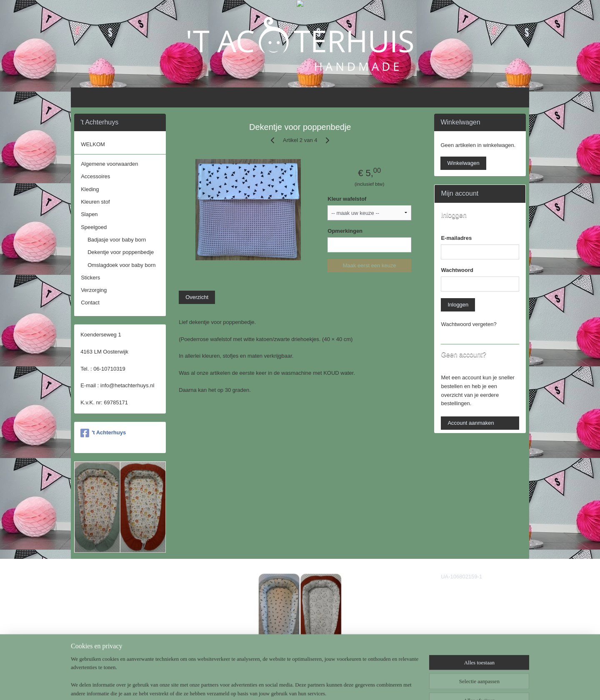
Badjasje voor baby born (117, 240)
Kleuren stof (95, 202)
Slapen (89, 214)
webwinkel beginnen (316, 685)
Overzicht (197, 297)
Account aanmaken (471, 423)
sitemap (274, 685)
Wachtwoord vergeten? (469, 324)
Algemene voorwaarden (109, 164)
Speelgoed (94, 227)
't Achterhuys (103, 433)
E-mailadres (456, 238)
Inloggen (458, 305)
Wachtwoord (457, 270)
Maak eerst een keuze (369, 265)
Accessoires (95, 176)
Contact (90, 303)
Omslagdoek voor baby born (121, 265)
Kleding (90, 189)
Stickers (90, 278)
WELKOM (93, 144)
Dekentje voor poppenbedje (121, 252)
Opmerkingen (345, 231)
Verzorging (94, 290)
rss (288, 685)
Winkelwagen (463, 163)
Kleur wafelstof (347, 199)
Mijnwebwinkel (380, 685)
